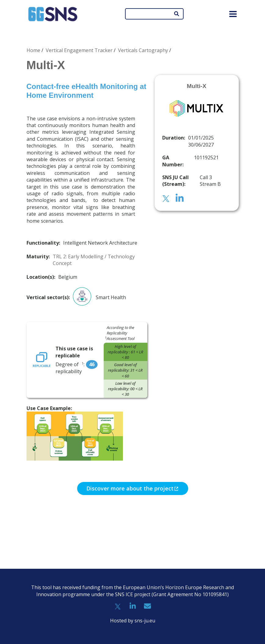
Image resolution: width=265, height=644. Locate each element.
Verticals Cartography (143, 50)
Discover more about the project (130, 488)
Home (33, 50)
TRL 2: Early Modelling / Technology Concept (94, 260)
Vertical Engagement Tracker (79, 50)
